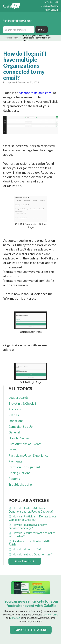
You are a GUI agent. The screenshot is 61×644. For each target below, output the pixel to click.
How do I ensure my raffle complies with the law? (32, 534)
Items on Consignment (24, 467)
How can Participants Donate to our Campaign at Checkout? (33, 518)
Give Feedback (51, 2)
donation (15, 618)
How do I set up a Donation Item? (33, 554)
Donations (16, 421)
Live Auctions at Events (25, 444)
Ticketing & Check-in (23, 403)
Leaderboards (18, 398)
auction (47, 614)
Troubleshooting (11, 38)
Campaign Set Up (20, 427)
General (14, 432)
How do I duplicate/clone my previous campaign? (28, 526)
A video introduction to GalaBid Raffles (30, 543)
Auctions (15, 409)
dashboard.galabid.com (35, 93)
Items (13, 450)
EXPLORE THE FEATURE (31, 630)
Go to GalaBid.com (49, 6)
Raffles (14, 415)
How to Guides (19, 438)
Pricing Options (19, 473)
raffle (55, 614)
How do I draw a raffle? (27, 549)
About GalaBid (51, 10)
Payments (15, 461)
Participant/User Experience (28, 455)
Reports (14, 479)
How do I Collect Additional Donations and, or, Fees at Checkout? (31, 510)
